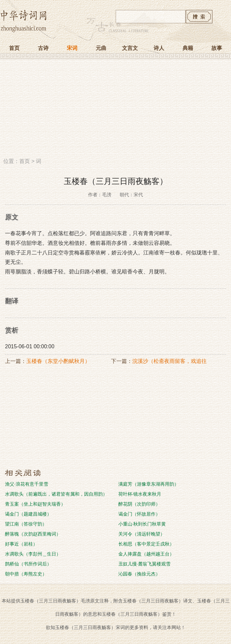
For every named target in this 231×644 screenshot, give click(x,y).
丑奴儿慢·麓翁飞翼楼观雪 (145, 564)
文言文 (130, 48)
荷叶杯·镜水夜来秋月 (140, 494)
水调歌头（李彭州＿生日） (33, 554)
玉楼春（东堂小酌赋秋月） (58, 361)
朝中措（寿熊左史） (26, 574)
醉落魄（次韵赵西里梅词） (33, 534)
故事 (217, 48)
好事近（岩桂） (21, 544)
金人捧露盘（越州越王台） (146, 554)
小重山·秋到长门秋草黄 (142, 524)
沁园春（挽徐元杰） (139, 574)
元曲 (101, 48)
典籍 (188, 48)
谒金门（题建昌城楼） (28, 514)
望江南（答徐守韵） (26, 524)
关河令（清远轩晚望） (142, 534)
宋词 (72, 48)
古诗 (43, 48)
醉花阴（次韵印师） (139, 504)
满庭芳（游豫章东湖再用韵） (149, 484)
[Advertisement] (115, 111)
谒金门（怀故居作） (139, 514)
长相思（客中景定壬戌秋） (146, 544)
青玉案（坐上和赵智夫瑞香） (35, 504)
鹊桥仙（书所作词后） (28, 564)
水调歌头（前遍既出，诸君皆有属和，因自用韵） (56, 494)
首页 (14, 48)
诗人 (159, 48)
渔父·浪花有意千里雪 (27, 484)
